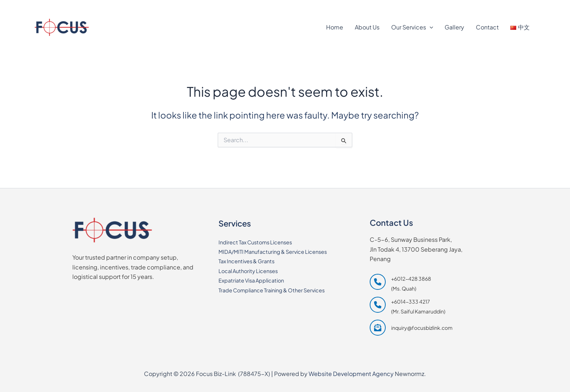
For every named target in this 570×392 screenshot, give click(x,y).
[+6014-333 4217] (109, 6)
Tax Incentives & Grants (250, 261)
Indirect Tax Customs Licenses (260, 242)
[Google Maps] (491, 6)
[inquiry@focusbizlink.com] (411, 328)
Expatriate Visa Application (255, 280)
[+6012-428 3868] (58, 6)
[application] (430, 27)
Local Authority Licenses (252, 271)
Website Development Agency (351, 374)
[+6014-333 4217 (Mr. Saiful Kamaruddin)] (408, 306)
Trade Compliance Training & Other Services (279, 290)
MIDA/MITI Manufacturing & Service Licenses (279, 251)
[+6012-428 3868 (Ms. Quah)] (400, 283)
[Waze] (525, 6)
